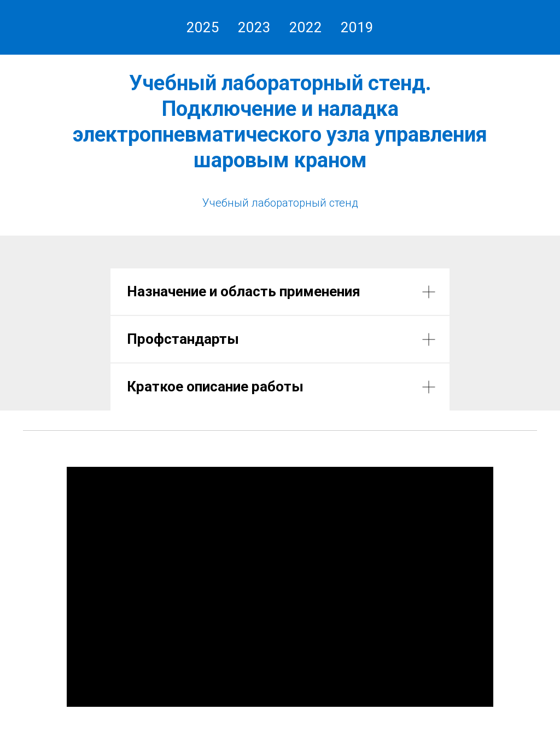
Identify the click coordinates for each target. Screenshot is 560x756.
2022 (306, 27)
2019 (357, 27)
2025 (203, 27)
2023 (254, 27)
